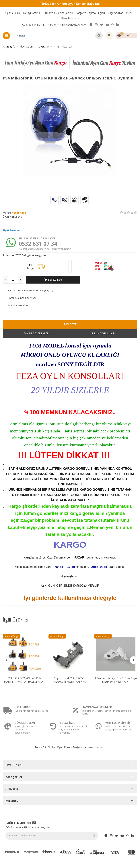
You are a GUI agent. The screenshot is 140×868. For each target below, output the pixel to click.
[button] (133, 660)
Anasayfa (9, 46)
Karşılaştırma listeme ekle (23, 290)
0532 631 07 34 (33, 25)
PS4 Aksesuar (65, 46)
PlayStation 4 (45, 46)
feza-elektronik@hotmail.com (67, 25)
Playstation (26, 46)
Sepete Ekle (53, 280)
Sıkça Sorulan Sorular (120, 13)
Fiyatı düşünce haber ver (22, 298)
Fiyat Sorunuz (12, 230)
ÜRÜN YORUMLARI (104, 333)
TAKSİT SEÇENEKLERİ (36, 333)
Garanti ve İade (70, 18)
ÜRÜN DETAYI (70, 324)
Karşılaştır (46, 290)
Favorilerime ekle (18, 305)
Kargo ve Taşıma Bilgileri (90, 13)
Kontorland (19, 213)
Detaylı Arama (32, 13)
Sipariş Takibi (13, 13)
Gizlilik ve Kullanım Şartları (58, 13)
